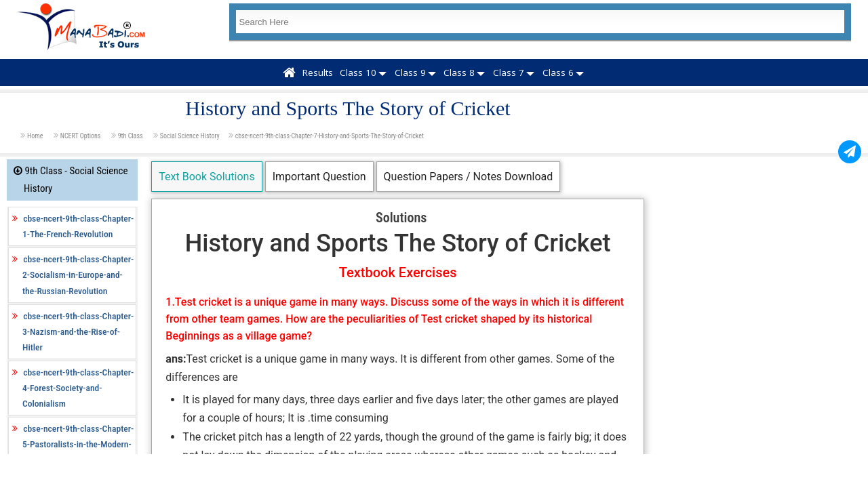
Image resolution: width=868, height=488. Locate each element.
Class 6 (558, 73)
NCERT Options (81, 136)
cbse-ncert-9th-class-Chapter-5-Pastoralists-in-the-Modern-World (78, 444)
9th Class (131, 136)
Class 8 (459, 73)
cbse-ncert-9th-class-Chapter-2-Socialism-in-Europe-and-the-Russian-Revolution (78, 274)
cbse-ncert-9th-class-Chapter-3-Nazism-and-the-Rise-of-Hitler (78, 331)
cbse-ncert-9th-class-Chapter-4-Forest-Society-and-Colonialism (78, 388)
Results (318, 73)
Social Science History (190, 136)
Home (36, 136)
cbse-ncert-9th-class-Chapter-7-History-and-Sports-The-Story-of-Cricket (330, 136)
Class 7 (509, 73)
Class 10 (358, 73)
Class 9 (410, 73)
